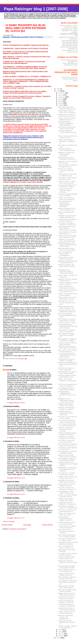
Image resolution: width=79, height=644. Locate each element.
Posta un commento (9, 521)
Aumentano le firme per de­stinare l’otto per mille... (67, 128)
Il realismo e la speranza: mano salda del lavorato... (67, 240)
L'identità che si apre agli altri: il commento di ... (68, 449)
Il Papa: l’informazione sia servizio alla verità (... (66, 613)
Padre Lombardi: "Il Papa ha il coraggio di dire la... (68, 166)
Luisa (7, 370)
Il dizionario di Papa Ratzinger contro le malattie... (68, 195)
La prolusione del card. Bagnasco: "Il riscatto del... (67, 503)
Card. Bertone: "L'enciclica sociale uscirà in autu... (67, 474)
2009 (58, 89)
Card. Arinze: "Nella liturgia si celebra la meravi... (67, 179)
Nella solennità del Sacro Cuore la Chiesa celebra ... (67, 249)
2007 (58, 638)
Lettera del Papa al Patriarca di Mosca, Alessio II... (67, 220)
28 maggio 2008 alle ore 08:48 (16, 438)
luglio (60, 101)
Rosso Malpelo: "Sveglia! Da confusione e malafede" (67, 340)
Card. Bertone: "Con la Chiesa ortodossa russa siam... (66, 303)
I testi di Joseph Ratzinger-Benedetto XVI (69, 48)
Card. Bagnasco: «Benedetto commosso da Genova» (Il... (67, 582)
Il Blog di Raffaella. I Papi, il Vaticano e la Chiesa (69, 26)
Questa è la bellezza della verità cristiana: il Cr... (66, 558)
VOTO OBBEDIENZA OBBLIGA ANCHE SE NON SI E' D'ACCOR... (68, 326)
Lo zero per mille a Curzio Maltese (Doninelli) (66, 574)
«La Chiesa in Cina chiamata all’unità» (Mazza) (67, 554)
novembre (62, 93)
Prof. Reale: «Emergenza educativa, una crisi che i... (67, 224)
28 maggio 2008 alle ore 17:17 (16, 518)
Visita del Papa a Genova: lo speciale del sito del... (67, 578)
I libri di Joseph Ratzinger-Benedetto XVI (69, 61)
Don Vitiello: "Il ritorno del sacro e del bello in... (66, 441)
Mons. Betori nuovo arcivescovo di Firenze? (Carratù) (66, 531)
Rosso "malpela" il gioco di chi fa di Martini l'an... (67, 571)
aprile (60, 630)
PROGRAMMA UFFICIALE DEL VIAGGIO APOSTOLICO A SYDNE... (67, 228)
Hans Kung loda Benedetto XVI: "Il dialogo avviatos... (67, 536)
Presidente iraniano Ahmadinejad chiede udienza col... (65, 413)
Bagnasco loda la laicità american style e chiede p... (68, 456)
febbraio (61, 634)
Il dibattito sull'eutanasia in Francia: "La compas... (66, 408)
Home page (27, 525)
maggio (61, 105)
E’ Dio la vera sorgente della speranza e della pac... (67, 385)
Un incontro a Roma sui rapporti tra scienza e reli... (67, 488)
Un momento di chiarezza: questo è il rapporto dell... (67, 421)
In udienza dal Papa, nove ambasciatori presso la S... (67, 311)
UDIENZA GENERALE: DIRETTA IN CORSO (66, 405)
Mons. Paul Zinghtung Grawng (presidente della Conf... (67, 315)
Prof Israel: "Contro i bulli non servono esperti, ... (67, 417)
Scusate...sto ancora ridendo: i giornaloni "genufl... (67, 496)
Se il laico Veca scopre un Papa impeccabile (66, 369)
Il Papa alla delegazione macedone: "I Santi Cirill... (67, 605)
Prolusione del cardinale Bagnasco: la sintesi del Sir (67, 507)
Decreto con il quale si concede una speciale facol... (66, 170)
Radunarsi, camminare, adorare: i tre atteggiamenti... (66, 617)
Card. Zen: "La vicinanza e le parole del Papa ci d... (67, 511)
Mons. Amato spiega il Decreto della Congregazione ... (65, 254)
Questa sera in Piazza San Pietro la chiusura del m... (67, 115)
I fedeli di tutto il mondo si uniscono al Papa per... (66, 598)
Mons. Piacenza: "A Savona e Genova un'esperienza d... (68, 445)
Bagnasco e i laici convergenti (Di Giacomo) (68, 162)
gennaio (61, 636)
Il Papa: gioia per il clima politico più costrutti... (66, 258)
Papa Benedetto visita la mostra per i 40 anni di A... (67, 159)
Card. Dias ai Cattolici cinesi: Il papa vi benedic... (67, 591)
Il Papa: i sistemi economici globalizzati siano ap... (67, 119)
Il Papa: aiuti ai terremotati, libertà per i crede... (67, 514)
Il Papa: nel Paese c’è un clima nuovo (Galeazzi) (66, 199)
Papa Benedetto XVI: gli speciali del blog (70, 51)
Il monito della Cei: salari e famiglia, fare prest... (67, 485)
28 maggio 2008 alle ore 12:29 (16, 494)
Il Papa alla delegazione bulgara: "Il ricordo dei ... (67, 602)
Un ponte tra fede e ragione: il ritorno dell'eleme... (68, 627)
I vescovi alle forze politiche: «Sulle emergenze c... (67, 527)
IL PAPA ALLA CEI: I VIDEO (67, 323)
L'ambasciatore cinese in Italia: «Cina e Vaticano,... (67, 112)
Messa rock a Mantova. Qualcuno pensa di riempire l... (68, 562)
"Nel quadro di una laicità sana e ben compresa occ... (66, 335)
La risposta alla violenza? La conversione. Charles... (67, 186)
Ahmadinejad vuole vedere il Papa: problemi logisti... (67, 373)
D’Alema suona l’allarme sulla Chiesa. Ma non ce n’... (68, 478)
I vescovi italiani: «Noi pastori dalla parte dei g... (67, 233)
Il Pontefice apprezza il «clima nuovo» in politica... (68, 284)
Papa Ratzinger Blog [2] (70, 45)
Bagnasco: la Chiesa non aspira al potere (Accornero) (66, 154)
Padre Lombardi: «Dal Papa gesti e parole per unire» (67, 237)
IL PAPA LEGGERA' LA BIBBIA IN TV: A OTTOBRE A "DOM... (68, 464)
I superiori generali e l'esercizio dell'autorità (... (67, 150)
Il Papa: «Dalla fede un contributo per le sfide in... (67, 287)
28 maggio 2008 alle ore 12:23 (16, 478)
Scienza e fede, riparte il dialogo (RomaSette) (66, 500)
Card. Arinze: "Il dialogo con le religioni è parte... (67, 540)
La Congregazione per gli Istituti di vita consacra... (67, 389)
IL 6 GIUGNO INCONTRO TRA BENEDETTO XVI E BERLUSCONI (67, 355)
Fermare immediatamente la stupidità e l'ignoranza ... (67, 434)
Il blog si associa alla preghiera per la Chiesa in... (66, 622)
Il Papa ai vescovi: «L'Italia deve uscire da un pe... (67, 182)
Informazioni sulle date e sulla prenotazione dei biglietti (70, 79)
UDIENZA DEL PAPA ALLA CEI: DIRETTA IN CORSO (67, 347)
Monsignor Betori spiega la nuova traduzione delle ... (67, 567)
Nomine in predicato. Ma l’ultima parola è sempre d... (67, 266)
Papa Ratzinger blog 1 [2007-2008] (36, 9)
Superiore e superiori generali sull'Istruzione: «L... (68, 280)
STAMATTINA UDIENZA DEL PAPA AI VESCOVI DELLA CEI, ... (67, 364)
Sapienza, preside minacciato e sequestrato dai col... (68, 262)
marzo (61, 632)
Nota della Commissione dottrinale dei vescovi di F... (67, 481)
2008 (58, 91)
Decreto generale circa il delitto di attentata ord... (66, 307)
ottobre (61, 95)
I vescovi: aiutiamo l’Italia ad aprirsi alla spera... (67, 344)
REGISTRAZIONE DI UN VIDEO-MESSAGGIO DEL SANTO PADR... (67, 245)
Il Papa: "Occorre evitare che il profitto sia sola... (67, 137)
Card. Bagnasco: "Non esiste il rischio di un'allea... (67, 175)
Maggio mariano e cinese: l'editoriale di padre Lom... (67, 594)
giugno (61, 103)
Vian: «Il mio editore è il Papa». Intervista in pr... (66, 547)
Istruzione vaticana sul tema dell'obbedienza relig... (67, 376)
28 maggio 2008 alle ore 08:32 (16, 403)
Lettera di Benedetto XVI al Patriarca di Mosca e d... (67, 209)
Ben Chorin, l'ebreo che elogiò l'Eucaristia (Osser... (67, 108)
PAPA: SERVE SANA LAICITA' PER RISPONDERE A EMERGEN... (65, 204)
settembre (62, 97)
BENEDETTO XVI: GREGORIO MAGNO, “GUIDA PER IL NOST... (67, 400)
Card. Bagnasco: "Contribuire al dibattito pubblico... (67, 452)
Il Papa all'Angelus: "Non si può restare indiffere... (67, 523)
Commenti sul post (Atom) (18, 529)
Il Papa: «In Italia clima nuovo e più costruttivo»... (68, 295)
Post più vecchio (47, 525)
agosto (61, 99)
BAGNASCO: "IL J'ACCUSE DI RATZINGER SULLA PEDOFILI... (67, 469)
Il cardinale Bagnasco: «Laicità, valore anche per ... (67, 132)
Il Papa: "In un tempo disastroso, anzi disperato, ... (67, 381)
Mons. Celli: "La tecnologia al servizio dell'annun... (67, 351)
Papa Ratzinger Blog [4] (70, 42)
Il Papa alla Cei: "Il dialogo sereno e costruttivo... (66, 331)
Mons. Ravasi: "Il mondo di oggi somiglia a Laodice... (67, 320)
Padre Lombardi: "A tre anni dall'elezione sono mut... (67, 298)
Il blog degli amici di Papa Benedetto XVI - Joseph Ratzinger (69, 31)
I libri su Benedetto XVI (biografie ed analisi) (70, 64)
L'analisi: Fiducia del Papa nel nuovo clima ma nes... (68, 291)
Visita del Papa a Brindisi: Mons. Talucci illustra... (66, 587)
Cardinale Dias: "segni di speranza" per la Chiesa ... (67, 437)
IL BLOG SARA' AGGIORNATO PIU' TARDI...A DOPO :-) (65, 519)
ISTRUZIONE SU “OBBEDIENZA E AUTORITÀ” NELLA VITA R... (67, 394)
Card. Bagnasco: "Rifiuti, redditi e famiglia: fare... (66, 492)
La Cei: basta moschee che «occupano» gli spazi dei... (67, 425)
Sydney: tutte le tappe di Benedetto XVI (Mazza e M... (67, 141)
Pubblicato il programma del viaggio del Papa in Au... (67, 217)
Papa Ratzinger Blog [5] (70, 40)
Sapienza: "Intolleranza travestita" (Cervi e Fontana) (65, 429)
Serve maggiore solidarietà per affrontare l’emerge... (67, 459)
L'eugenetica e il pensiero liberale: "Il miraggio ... (66, 360)
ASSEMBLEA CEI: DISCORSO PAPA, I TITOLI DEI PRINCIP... (66, 272)
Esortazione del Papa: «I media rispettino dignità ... (67, 609)
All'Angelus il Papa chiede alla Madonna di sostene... (68, 543)
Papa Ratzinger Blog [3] (70, 44)
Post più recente (7, 525)
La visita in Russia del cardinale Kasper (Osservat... (65, 190)
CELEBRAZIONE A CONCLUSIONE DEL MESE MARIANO (66, 123)
